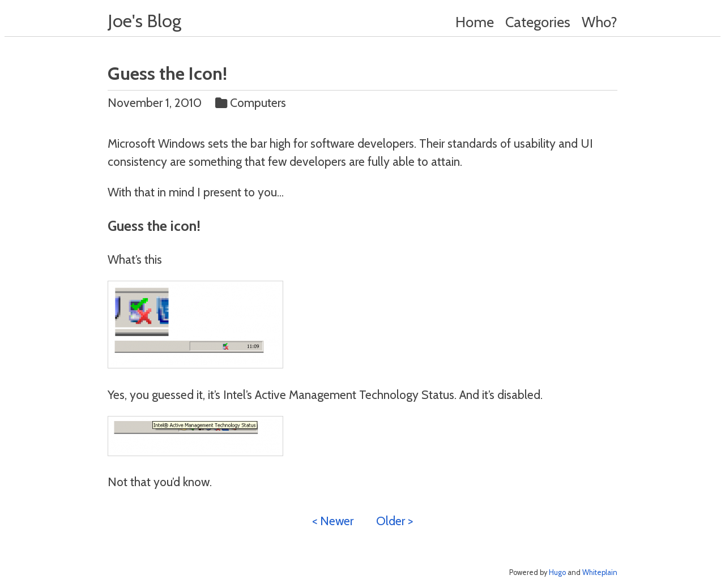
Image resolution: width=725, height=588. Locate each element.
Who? (600, 22)
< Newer (333, 521)
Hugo (557, 572)
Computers (252, 102)
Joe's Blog (144, 21)
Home (475, 22)
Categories (538, 22)
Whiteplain (600, 572)
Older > (395, 521)
